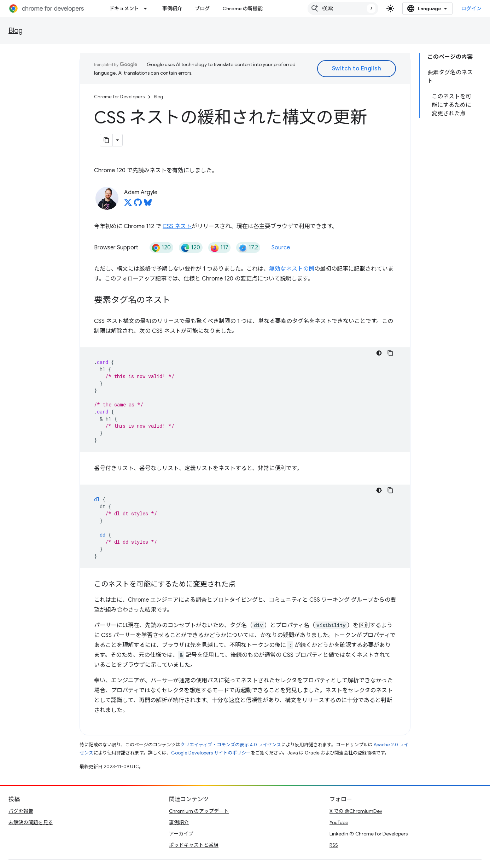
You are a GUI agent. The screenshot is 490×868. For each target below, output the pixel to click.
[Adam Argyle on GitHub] (138, 204)
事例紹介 (172, 8)
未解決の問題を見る (31, 822)
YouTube (339, 822)
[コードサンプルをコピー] (390, 353)
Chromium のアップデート (199, 811)
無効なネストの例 (292, 269)
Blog (16, 31)
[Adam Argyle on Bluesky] (148, 204)
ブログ (202, 8)
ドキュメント (124, 8)
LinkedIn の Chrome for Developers (369, 834)
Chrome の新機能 (243, 8)
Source (281, 248)
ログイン (471, 8)
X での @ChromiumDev (356, 811)
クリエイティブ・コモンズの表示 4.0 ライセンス (231, 745)
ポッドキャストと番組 (194, 845)
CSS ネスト (177, 226)
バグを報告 (21, 811)
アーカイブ (181, 834)
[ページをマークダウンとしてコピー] (106, 140)
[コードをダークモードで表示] (379, 353)
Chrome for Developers (119, 97)
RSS (334, 845)
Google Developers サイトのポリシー (211, 753)
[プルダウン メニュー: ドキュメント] (147, 8)
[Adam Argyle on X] (128, 204)
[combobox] (343, 8)
